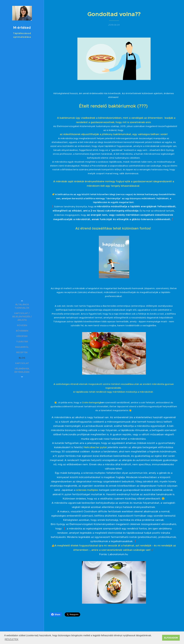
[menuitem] (22, 306)
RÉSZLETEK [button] (12, 639)
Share (56, 614)
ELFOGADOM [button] (171, 638)
